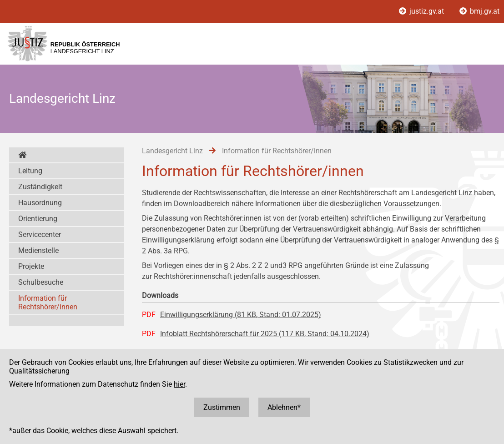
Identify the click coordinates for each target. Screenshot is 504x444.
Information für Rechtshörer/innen (48, 303)
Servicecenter (40, 235)
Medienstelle (38, 250)
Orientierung (38, 219)
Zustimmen (222, 407)
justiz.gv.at (422, 11)
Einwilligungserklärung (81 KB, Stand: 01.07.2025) (241, 315)
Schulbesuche (41, 282)
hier (179, 384)
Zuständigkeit (40, 187)
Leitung (30, 171)
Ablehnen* (284, 407)
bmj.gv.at (479, 11)
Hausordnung (40, 203)
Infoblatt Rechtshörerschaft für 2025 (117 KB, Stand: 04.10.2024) (265, 334)
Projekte (31, 266)
